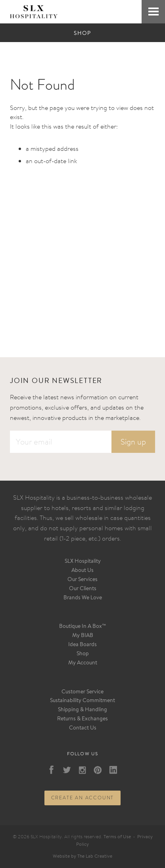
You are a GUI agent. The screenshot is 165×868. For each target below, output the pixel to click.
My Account (83, 663)
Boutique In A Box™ (83, 627)
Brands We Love (83, 598)
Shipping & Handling (82, 710)
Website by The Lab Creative (82, 856)
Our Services (82, 580)
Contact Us (83, 728)
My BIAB (83, 636)
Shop (83, 654)
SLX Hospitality (83, 562)
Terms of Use (117, 837)
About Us (82, 571)
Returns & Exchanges (82, 719)
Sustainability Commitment (82, 701)
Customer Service (82, 692)
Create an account (83, 798)
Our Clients (83, 589)
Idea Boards (82, 645)
